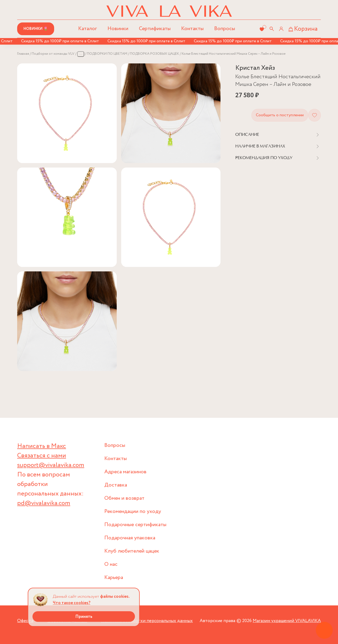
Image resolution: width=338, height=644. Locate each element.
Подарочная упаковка (130, 538)
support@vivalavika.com (51, 465)
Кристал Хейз (255, 68)
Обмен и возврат (124, 498)
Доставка (116, 485)
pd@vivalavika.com (44, 503)
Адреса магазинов (125, 472)
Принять (84, 617)
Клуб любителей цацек (132, 551)
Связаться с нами (42, 456)
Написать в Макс (42, 446)
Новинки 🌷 (36, 29)
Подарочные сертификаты (135, 525)
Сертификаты (155, 29)
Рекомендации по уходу (133, 511)
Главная (23, 54)
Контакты (192, 29)
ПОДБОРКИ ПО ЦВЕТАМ (107, 54)
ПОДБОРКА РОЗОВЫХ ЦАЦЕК (154, 54)
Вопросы (225, 29)
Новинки (118, 29)
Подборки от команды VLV (53, 54)
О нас (111, 564)
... (81, 54)
